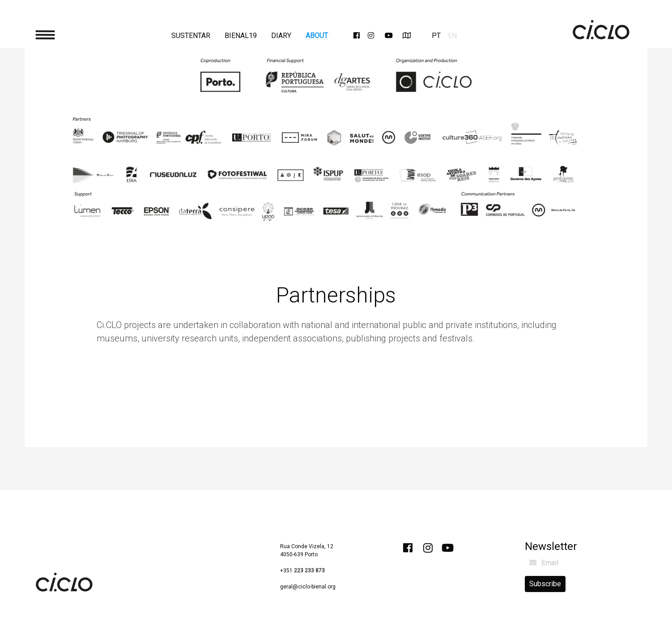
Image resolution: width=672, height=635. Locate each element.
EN (452, 36)
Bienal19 (241, 36)
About (317, 36)
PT (436, 36)
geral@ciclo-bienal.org (308, 587)
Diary (281, 36)
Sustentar (191, 36)
